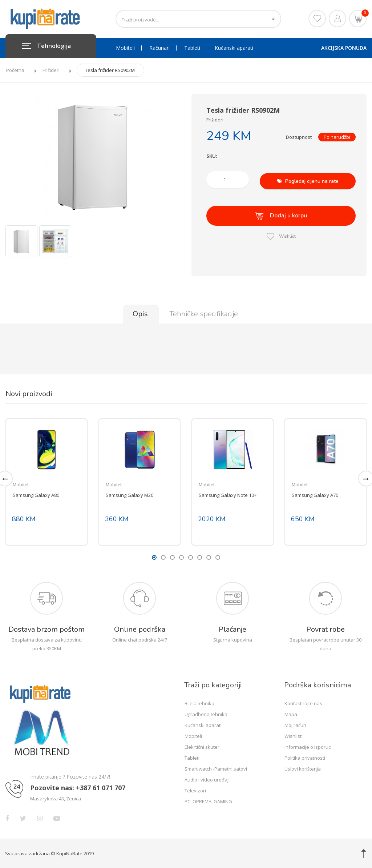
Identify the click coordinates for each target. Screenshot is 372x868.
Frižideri (52, 70)
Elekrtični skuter (202, 746)
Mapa (291, 714)
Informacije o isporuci (308, 746)
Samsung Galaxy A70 (315, 494)
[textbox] (198, 20)
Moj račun (295, 724)
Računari (159, 48)
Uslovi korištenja (303, 768)
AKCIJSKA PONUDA (344, 48)
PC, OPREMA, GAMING (208, 801)
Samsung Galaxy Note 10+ (228, 494)
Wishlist (281, 231)
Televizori (195, 790)
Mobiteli (125, 48)
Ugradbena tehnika (206, 714)
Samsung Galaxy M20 (130, 494)
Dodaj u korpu (281, 212)
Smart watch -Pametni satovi (216, 768)
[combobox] (198, 19)
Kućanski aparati (234, 48)
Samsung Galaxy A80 (36, 494)
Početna (15, 70)
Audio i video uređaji (207, 779)
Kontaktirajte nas (303, 703)
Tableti (192, 48)
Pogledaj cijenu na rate (308, 179)
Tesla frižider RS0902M (113, 70)
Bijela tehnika (199, 703)
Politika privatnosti (305, 757)
